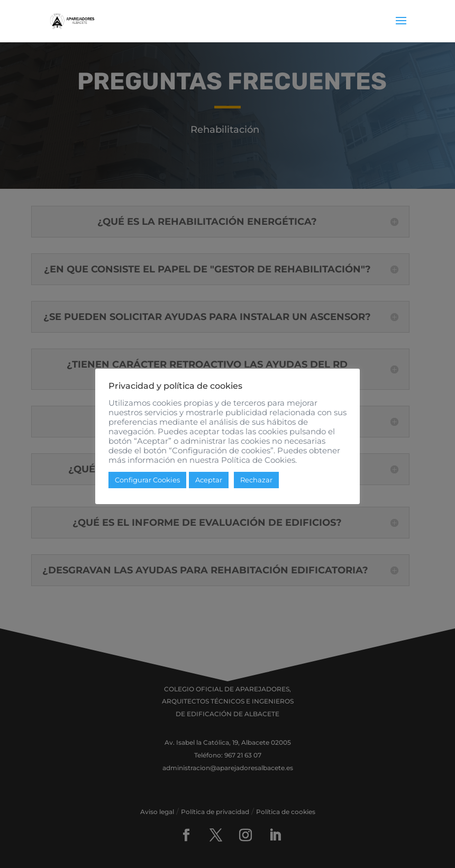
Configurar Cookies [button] (147, 480)
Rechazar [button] (256, 480)
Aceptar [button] (209, 480)
